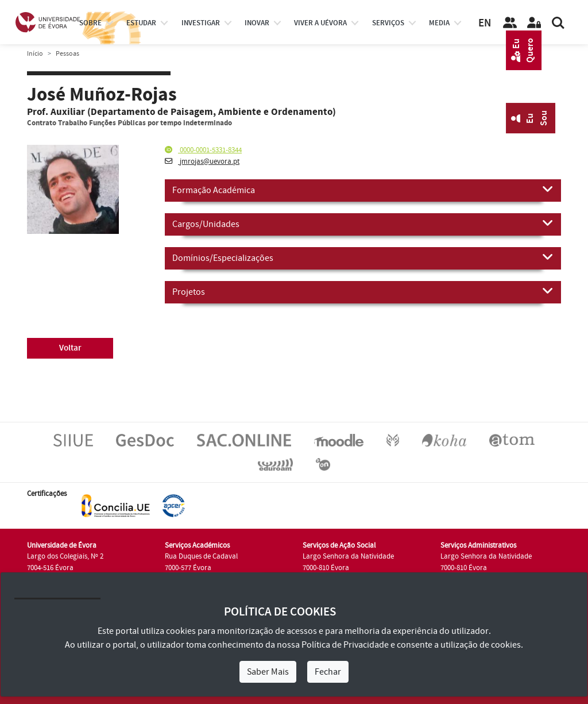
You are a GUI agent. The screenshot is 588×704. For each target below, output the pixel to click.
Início (35, 54)
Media (439, 23)
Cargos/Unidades (363, 224)
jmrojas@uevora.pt (202, 161)
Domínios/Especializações (363, 257)
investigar (201, 23)
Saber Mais (268, 672)
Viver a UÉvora (320, 23)
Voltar (70, 348)
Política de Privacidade (345, 645)
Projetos (363, 291)
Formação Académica (363, 190)
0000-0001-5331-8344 (203, 150)
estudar (141, 23)
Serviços (388, 23)
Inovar (257, 23)
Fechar (328, 672)
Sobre (90, 23)
